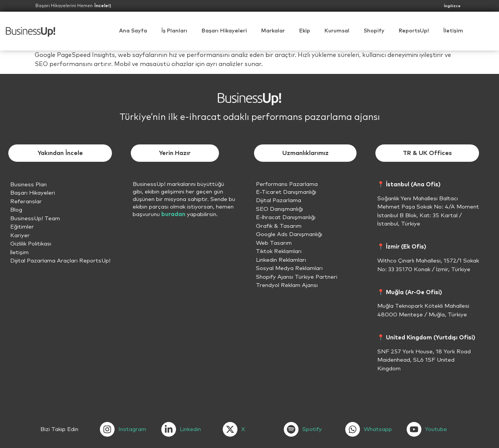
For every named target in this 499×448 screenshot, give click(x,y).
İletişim (453, 31)
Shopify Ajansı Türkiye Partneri (297, 277)
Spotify (312, 429)
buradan (173, 214)
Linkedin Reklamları (281, 260)
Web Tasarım (274, 243)
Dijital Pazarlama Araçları (44, 261)
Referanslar (26, 202)
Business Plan (28, 185)
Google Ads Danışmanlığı (289, 234)
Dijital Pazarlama (279, 200)
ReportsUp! (414, 31)
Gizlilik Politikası (31, 244)
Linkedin (190, 429)
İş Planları (174, 31)
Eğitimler (22, 227)
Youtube (436, 429)
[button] (337, 31)
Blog (16, 210)
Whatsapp (378, 429)
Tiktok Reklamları (279, 251)
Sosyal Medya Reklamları (289, 268)
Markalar (273, 31)
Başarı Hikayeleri (224, 31)
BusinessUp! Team (35, 219)
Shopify (374, 31)
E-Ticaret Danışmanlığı (286, 192)
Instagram (132, 429)
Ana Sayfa (133, 31)
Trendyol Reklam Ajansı (287, 285)
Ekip (305, 31)
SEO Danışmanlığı (279, 209)
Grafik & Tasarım (279, 226)
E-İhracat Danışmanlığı (286, 217)
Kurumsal (337, 31)
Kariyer (20, 236)
